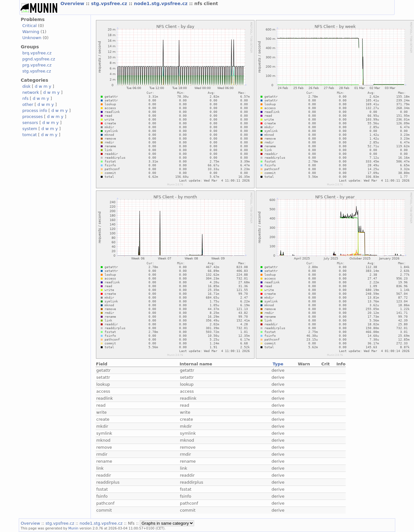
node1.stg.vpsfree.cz (162, 3)
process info (35, 111)
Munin (73, 528)
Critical (29, 26)
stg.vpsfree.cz (110, 3)
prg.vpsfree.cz (37, 65)
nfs (25, 98)
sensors (30, 123)
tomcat (30, 135)
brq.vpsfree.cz (37, 53)
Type (278, 364)
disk (26, 86)
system (30, 129)
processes (33, 117)
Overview (73, 3)
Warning (31, 32)
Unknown (32, 38)
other (28, 104)
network (31, 92)
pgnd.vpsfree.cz (39, 59)
